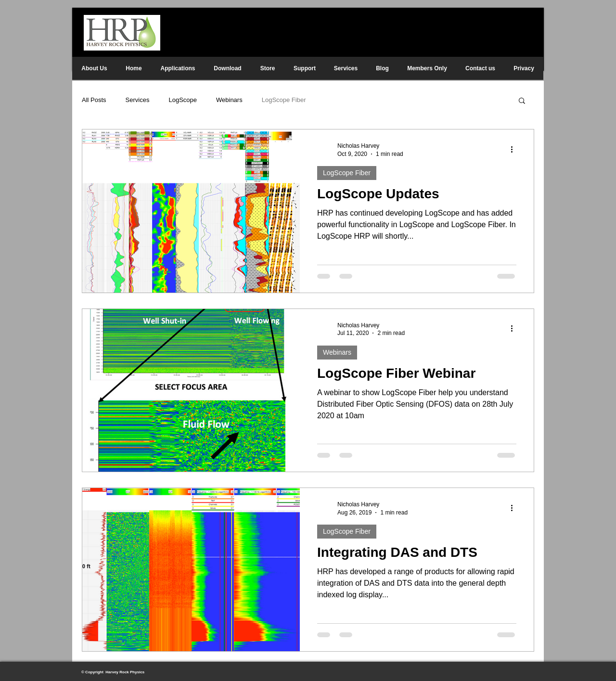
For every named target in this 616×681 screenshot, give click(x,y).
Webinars (229, 100)
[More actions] (515, 149)
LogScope (183, 100)
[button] (522, 101)
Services (138, 100)
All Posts (94, 100)
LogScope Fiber (284, 100)
